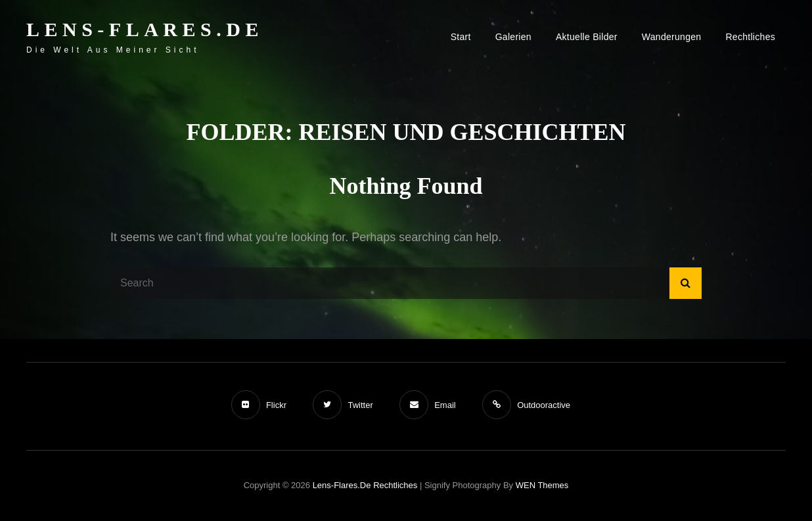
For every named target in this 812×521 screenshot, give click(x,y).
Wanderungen (672, 37)
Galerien (513, 37)
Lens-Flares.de (145, 29)
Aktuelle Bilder (587, 37)
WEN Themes (542, 485)
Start (461, 37)
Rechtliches (750, 37)
